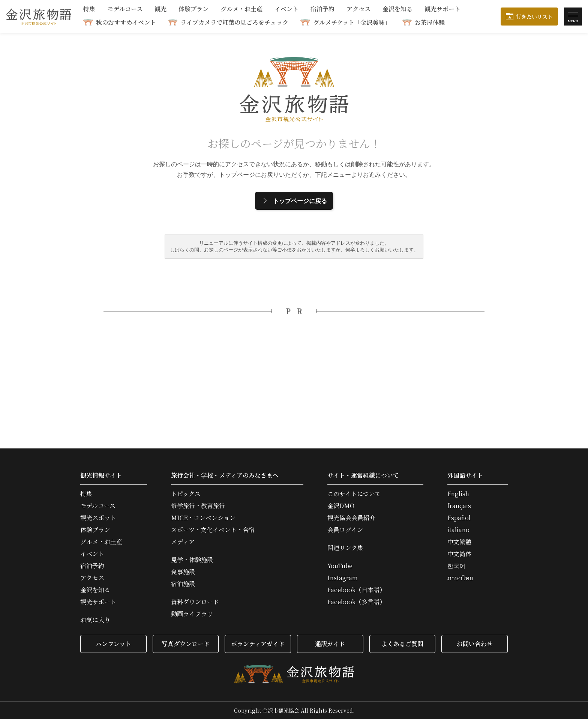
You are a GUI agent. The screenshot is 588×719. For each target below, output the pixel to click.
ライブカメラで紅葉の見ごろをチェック (234, 22)
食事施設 (183, 572)
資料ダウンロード (195, 602)
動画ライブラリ (192, 614)
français (459, 506)
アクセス (358, 10)
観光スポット (98, 518)
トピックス (186, 494)
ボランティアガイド (258, 644)
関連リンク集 (345, 548)
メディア (183, 542)
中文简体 (459, 554)
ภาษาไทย (460, 578)
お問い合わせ (475, 644)
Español (459, 518)
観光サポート (442, 10)
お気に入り (95, 620)
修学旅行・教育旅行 (198, 506)
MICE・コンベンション (203, 518)
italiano (458, 530)
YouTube (340, 566)
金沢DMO (341, 506)
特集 (89, 10)
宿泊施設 (183, 584)
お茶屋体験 (430, 22)
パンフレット (113, 644)
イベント (286, 10)
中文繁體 (459, 542)
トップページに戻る (294, 201)
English (458, 494)
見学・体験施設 (192, 560)
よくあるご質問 (402, 644)
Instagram (343, 578)
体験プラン (193, 10)
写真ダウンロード (186, 644)
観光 (160, 10)
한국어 (456, 566)
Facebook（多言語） (356, 602)
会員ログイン (345, 530)
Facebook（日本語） (356, 590)
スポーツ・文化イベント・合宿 (213, 530)
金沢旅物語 (39, 17)
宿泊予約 (322, 10)
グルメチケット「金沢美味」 (352, 22)
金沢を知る (397, 10)
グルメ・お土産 (241, 10)
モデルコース (125, 10)
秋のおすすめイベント (126, 22)
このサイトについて (354, 494)
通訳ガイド (330, 644)
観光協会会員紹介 (351, 518)
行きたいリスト (534, 17)
